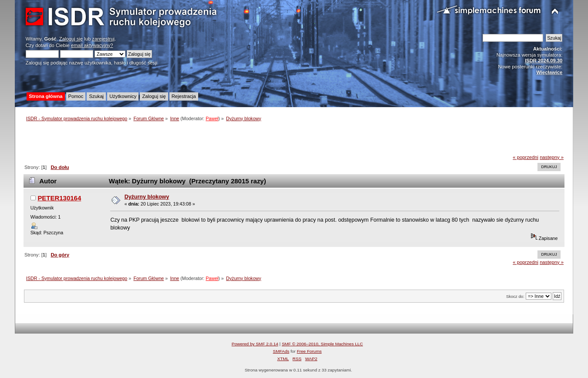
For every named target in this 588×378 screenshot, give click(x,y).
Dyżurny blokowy (147, 197)
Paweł (212, 118)
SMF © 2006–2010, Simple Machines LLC (322, 344)
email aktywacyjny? (92, 45)
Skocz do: (515, 296)
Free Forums (309, 351)
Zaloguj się (71, 39)
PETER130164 (59, 198)
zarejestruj (103, 39)
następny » (552, 157)
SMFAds (281, 351)
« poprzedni (525, 157)
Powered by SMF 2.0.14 (255, 344)
